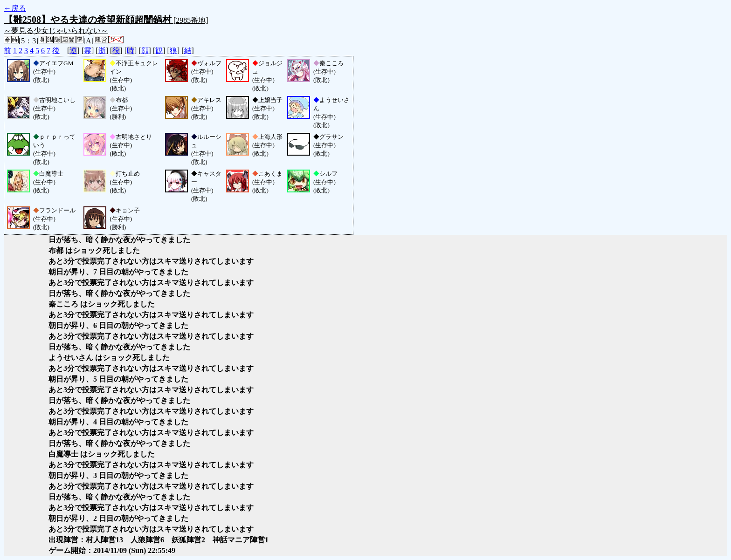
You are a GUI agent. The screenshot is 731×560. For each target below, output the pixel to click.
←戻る (15, 8)
